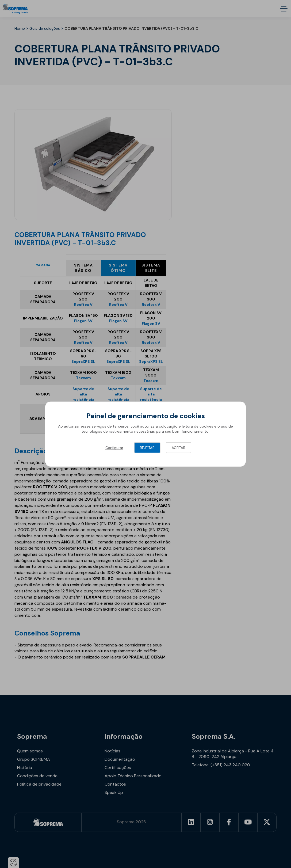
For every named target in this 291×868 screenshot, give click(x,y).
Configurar (114, 448)
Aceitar (179, 448)
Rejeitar (147, 448)
